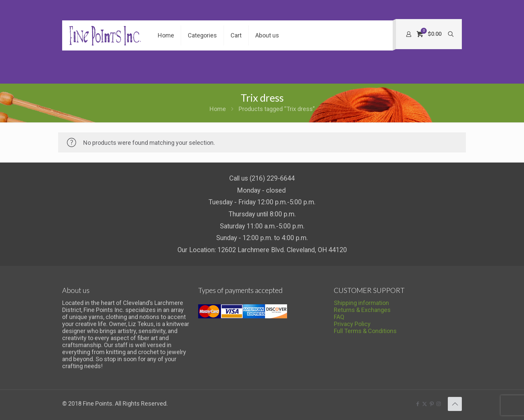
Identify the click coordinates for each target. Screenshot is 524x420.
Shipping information (361, 303)
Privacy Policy (352, 324)
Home (218, 109)
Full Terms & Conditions (365, 331)
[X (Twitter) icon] (425, 404)
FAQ (339, 317)
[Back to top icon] (455, 404)
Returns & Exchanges (362, 310)
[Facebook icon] (418, 404)
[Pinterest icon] (432, 404)
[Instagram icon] (439, 404)
